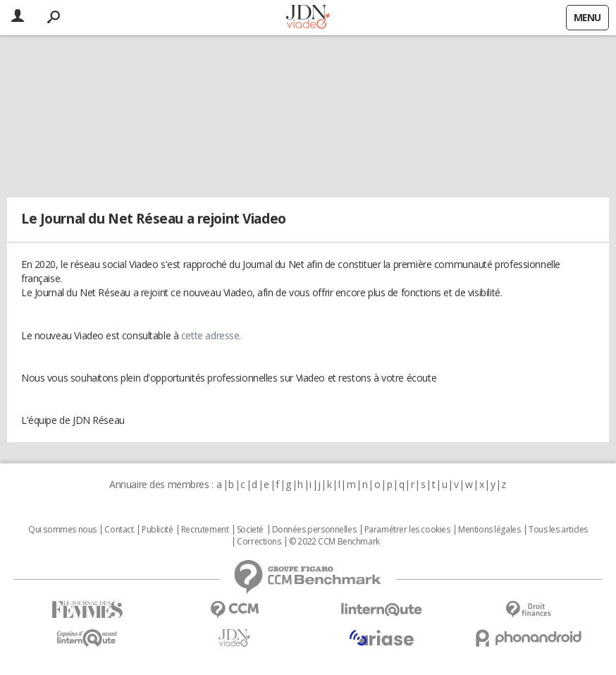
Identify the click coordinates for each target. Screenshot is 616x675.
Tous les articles (558, 530)
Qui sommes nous (62, 530)
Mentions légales (489, 530)
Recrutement (205, 530)
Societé (250, 530)
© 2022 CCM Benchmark (334, 542)
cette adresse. (211, 335)
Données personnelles (314, 530)
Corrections (259, 542)
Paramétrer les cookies (407, 530)
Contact (119, 530)
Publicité (157, 530)
